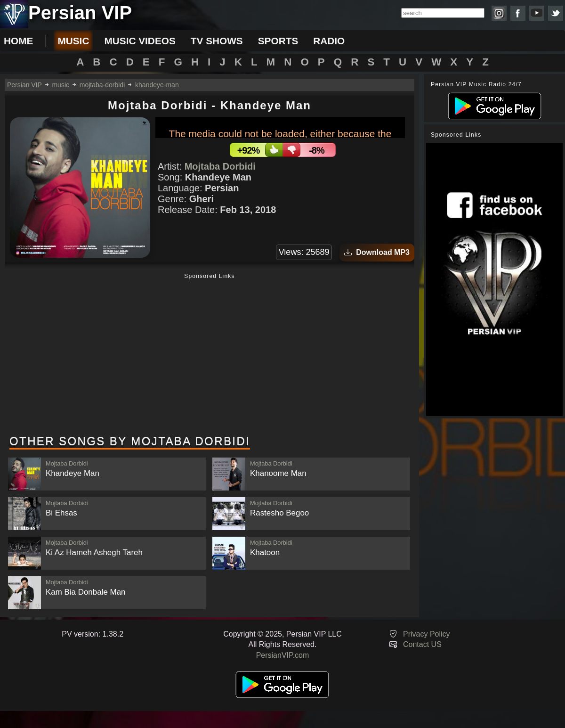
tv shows (217, 41)
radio (329, 41)
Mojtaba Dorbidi (220, 166)
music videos (140, 41)
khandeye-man (157, 85)
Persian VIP (24, 85)
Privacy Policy (427, 634)
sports (278, 41)
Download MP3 (377, 252)
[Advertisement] (210, 355)
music (73, 41)
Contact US (422, 644)
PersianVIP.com (283, 655)
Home (18, 41)
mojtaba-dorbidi (102, 85)
